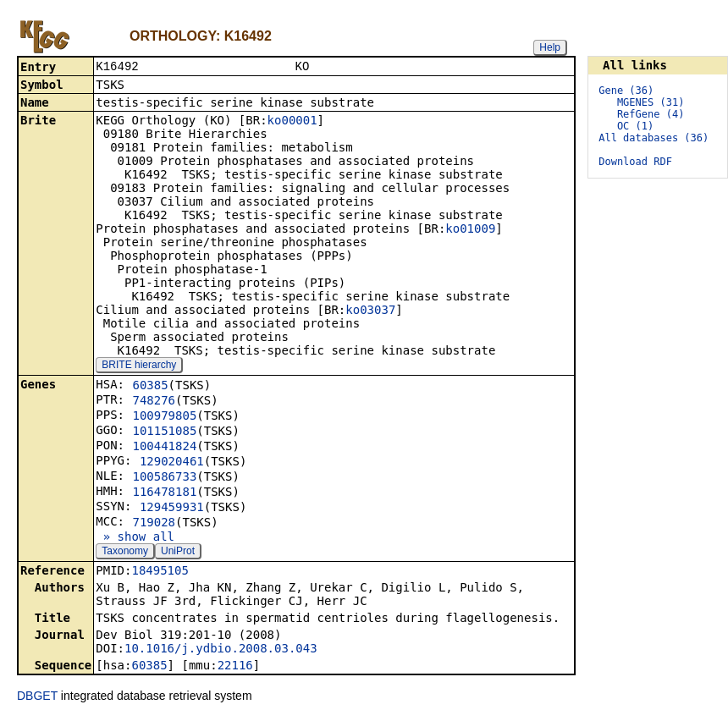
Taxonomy (125, 553)
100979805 (164, 417)
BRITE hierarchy (139, 366)
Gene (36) (626, 91)
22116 (235, 667)
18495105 (160, 572)
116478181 (164, 493)
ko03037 (370, 311)
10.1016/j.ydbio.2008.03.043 (221, 650)
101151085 (164, 432)
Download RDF (635, 162)
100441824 (164, 448)
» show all (135, 538)
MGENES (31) (651, 102)
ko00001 (292, 122)
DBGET (37, 697)
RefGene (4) (651, 114)
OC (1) (635, 126)
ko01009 (470, 230)
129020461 (172, 463)
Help (550, 47)
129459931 (172, 509)
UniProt (178, 553)
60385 (150, 387)
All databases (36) (654, 138)
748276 (154, 402)
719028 (154, 524)
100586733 (164, 478)
